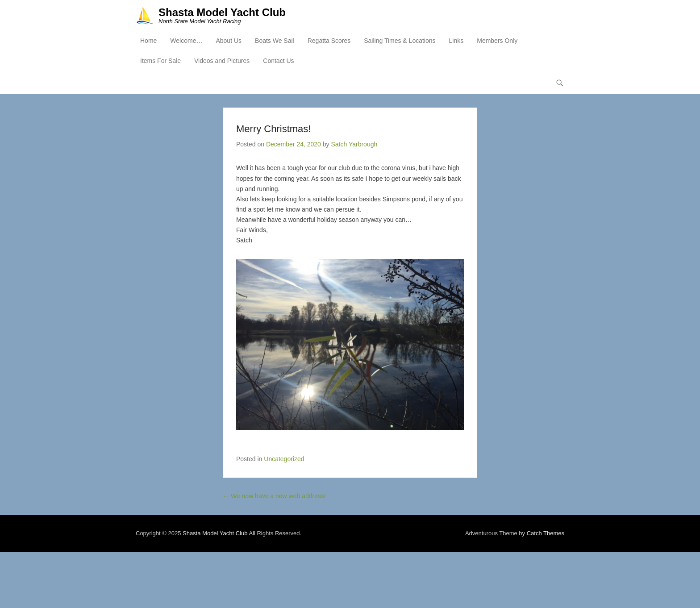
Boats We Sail (275, 41)
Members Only (497, 41)
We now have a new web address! (274, 496)
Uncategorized (284, 459)
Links (456, 41)
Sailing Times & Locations (400, 41)
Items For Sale (160, 61)
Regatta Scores (329, 41)
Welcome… (186, 41)
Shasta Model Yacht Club (222, 12)
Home (148, 41)
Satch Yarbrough (354, 144)
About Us (229, 41)
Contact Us (278, 61)
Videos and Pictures (222, 61)
